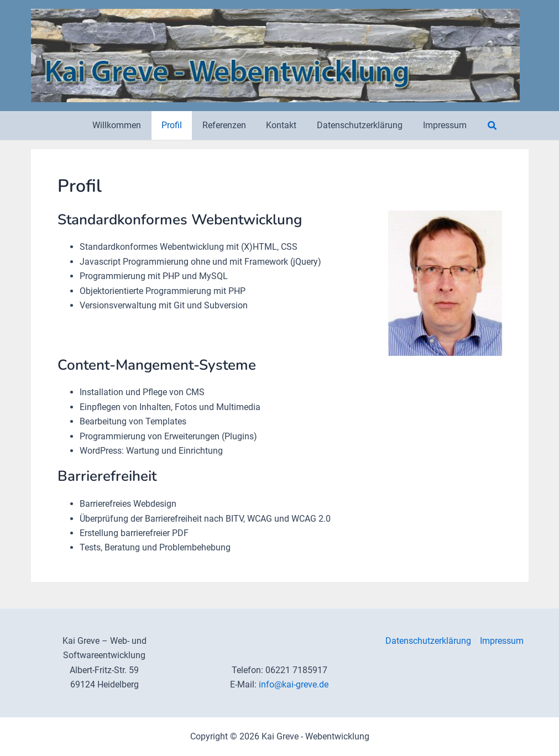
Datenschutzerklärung (428, 641)
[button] (485, 126)
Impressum (502, 641)
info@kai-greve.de (294, 684)
